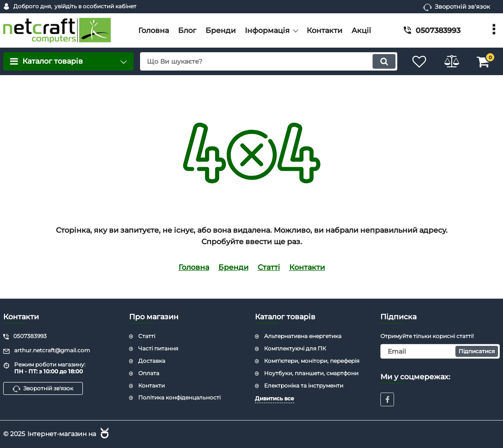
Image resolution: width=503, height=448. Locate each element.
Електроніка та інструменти (304, 385)
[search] (269, 61)
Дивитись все (275, 398)
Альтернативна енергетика (303, 336)
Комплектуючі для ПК (295, 348)
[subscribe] (440, 351)
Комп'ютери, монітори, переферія (312, 361)
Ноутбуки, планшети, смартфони (311, 373)
